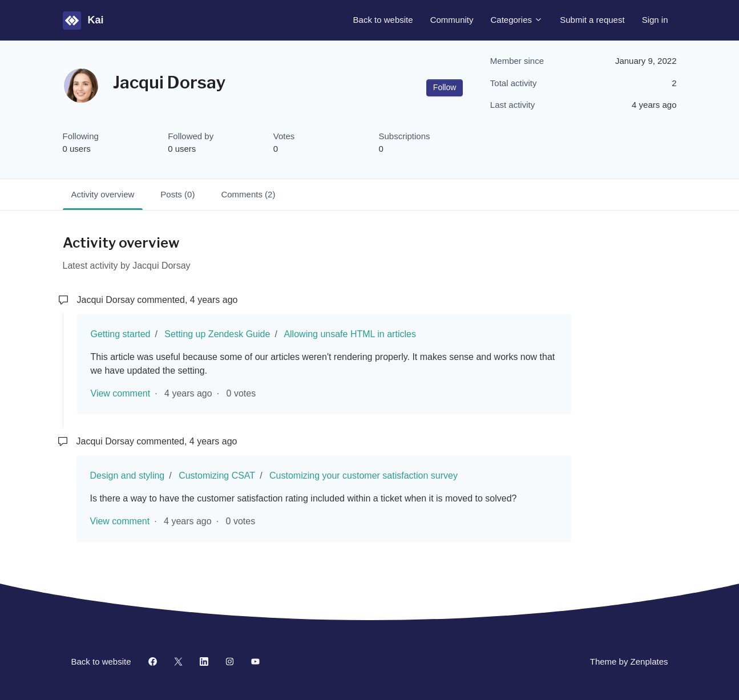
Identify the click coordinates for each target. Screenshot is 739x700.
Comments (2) (248, 194)
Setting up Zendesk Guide (217, 334)
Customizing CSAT (217, 476)
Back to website (383, 20)
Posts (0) (177, 194)
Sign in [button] (655, 20)
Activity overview (103, 194)
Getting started (121, 334)
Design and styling (128, 476)
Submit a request (592, 20)
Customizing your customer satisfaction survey (364, 476)
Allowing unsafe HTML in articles (350, 334)
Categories (517, 20)
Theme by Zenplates (629, 661)
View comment (121, 393)
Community (452, 20)
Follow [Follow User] (445, 87)
